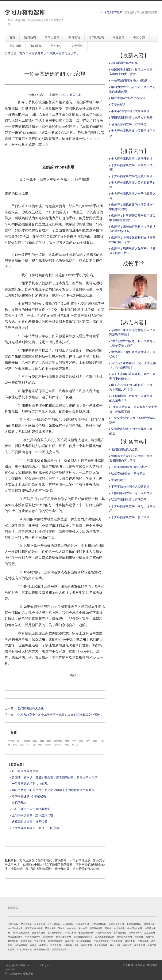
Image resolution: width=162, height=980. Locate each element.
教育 (42, 741)
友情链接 (152, 965)
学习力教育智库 (113, 12)
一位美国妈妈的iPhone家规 (30, 784)
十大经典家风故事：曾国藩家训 (132, 158)
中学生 (48, 745)
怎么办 (75, 745)
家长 (35, 741)
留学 (88, 741)
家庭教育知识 (38, 53)
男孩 (95, 741)
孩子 (19, 741)
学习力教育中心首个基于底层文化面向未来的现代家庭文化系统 (59, 715)
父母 (67, 745)
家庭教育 (58, 741)
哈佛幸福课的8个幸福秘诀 (29, 796)
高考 (22, 745)
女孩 (81, 741)
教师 (67, 741)
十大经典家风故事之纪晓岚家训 (132, 176)
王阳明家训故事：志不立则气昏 (32, 815)
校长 (29, 745)
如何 (49, 741)
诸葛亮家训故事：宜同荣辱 (30, 822)
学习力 (11, 741)
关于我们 (128, 965)
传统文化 (58, 745)
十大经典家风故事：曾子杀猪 (130, 517)
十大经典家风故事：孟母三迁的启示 (35, 828)
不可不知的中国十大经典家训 (31, 809)
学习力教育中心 (71, 95)
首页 (22, 53)
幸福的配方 (19, 803)
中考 (15, 745)
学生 (74, 741)
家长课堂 (38, 745)
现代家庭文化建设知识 (65, 53)
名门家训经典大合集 (31, 708)
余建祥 (27, 741)
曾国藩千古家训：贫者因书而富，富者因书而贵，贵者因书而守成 (55, 777)
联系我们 (140, 965)
